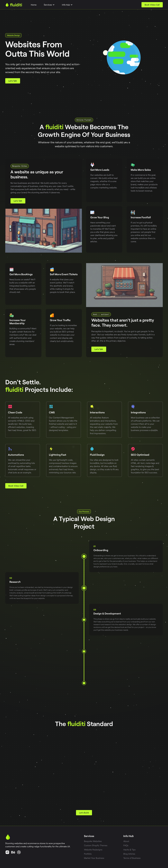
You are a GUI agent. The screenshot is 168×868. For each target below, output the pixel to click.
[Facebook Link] (13, 852)
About (126, 841)
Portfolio (88, 854)
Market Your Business (94, 858)
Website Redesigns (93, 850)
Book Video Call (152, 5)
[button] (49, 5)
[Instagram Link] (19, 852)
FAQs (126, 845)
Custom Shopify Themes (96, 845)
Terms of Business (132, 858)
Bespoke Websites (93, 841)
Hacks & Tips (129, 850)
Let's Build (84, 813)
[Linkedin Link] (7, 852)
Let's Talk (13, 81)
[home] (14, 5)
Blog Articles (129, 854)
